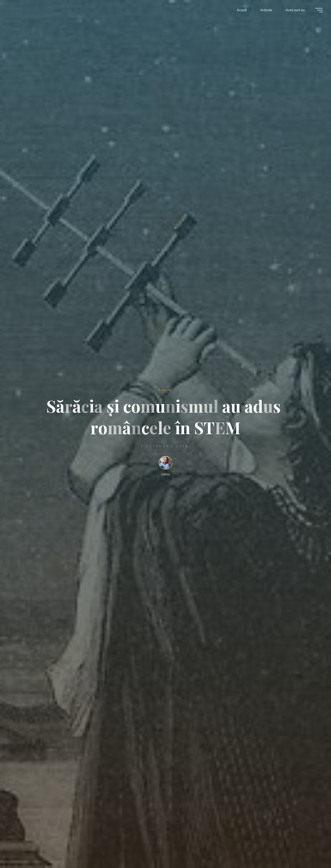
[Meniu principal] (319, 10)
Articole (165, 390)
